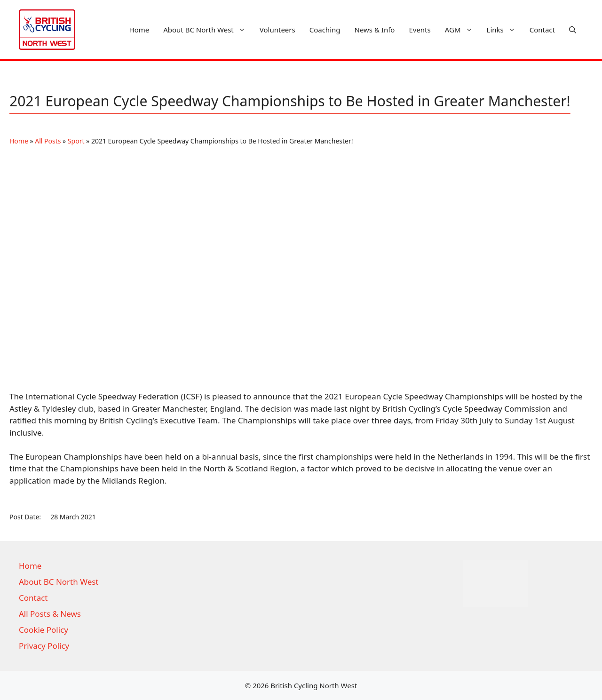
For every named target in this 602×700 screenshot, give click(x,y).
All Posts (48, 141)
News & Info (375, 30)
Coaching (325, 30)
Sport (76, 141)
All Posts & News (50, 614)
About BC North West (208, 30)
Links (505, 30)
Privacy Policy (44, 646)
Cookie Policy (44, 630)
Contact (542, 30)
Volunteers (277, 30)
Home (139, 30)
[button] (573, 30)
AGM (462, 30)
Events (420, 30)
